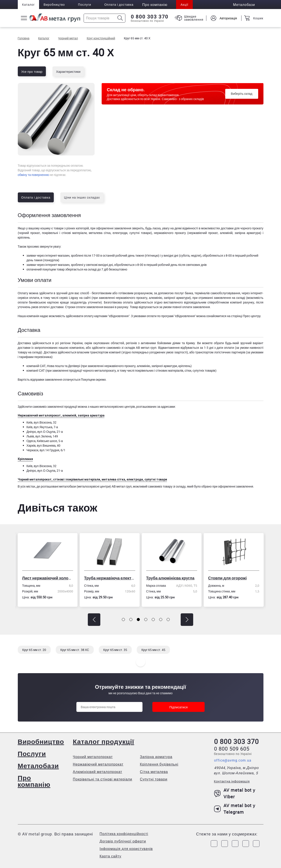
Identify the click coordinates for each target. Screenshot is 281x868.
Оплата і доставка (119, 5)
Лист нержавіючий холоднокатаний (48, 578)
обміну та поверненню (33, 175)
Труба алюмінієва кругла (170, 578)
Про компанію (34, 781)
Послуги (85, 5)
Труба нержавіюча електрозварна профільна (110, 578)
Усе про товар (32, 71)
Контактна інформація (232, 781)
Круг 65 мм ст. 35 (115, 650)
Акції (184, 5)
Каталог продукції (104, 741)
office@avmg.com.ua (233, 760)
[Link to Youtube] (256, 844)
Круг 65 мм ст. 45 (153, 650)
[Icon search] (120, 18)
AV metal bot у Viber (235, 793)
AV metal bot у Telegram (235, 809)
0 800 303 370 (150, 17)
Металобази (38, 766)
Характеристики (68, 71)
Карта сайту (111, 856)
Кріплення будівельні (159, 764)
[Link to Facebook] (214, 844)
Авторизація (228, 18)
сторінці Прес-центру (246, 316)
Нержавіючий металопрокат (98, 764)
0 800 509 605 (232, 749)
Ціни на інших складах (82, 197)
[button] (94, 620)
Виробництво (54, 5)
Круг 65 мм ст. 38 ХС (75, 650)
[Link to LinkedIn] (246, 844)
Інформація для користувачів (126, 849)
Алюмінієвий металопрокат (98, 772)
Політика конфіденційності (124, 834)
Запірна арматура (156, 757)
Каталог (29, 5)
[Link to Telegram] (235, 844)
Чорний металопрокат (93, 757)
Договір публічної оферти (123, 841)
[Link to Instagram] (225, 844)
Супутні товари (154, 779)
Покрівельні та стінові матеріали (103, 779)
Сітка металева (154, 772)
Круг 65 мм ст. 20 (34, 650)
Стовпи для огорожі (227, 578)
